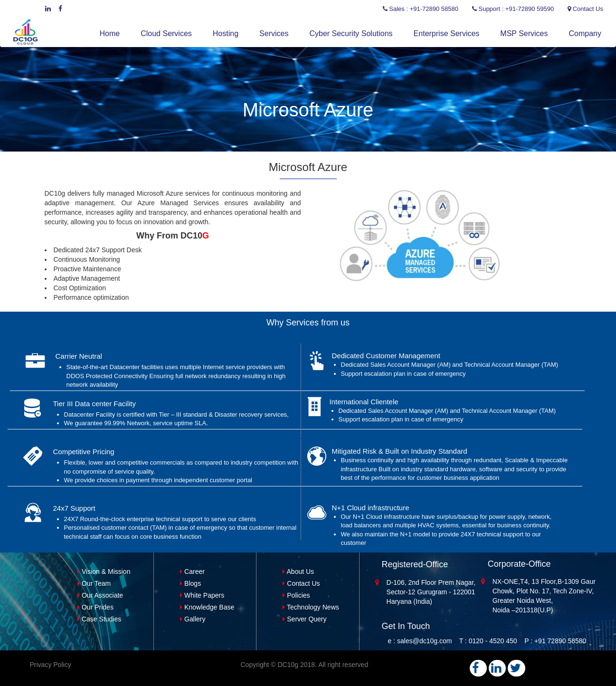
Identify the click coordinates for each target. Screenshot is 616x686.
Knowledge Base (207, 607)
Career (192, 572)
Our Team (94, 583)
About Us (298, 572)
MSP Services (524, 33)
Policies (296, 595)
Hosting (226, 33)
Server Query (304, 619)
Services (274, 33)
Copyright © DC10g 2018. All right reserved (305, 665)
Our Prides (95, 607)
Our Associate (100, 595)
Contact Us (301, 583)
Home (110, 33)
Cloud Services (166, 33)
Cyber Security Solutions (351, 33)
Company (585, 33)
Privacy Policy (51, 665)
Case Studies (99, 619)
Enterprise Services (447, 33)
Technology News (311, 607)
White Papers (202, 595)
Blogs (190, 583)
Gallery (193, 619)
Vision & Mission (104, 572)
